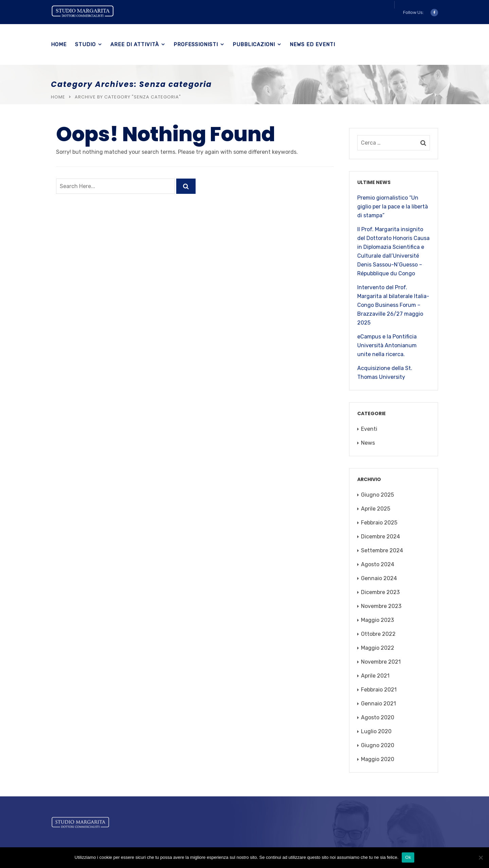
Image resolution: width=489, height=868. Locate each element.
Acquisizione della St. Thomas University (385, 373)
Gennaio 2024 (379, 578)
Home (59, 44)
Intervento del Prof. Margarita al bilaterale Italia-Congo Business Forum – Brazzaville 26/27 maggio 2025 (393, 305)
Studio (85, 44)
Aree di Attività (135, 44)
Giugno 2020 (378, 745)
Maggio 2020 (378, 759)
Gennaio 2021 (378, 704)
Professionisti (196, 44)
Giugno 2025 (377, 495)
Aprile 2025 (376, 509)
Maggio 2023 (377, 620)
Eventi (369, 429)
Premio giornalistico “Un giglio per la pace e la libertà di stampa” (393, 207)
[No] (481, 857)
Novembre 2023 (381, 606)
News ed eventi (312, 44)
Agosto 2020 (378, 717)
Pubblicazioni (254, 44)
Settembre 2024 (382, 550)
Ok (408, 857)
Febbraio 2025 (379, 523)
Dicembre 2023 (380, 592)
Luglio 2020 (376, 731)
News (368, 443)
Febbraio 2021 (379, 690)
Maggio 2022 (378, 648)
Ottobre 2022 (378, 634)
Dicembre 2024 (381, 537)
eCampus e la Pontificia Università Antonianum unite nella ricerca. (387, 345)
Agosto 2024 (378, 564)
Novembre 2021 (381, 662)
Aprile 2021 (375, 676)
